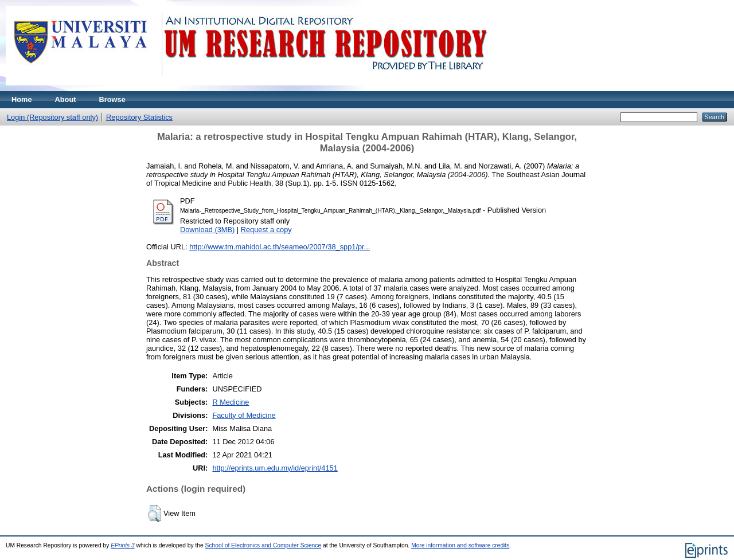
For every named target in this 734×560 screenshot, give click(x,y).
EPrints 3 (123, 545)
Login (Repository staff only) (52, 117)
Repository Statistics (139, 117)
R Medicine (231, 402)
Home (22, 99)
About (66, 99)
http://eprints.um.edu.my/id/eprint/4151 (275, 468)
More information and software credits (460, 545)
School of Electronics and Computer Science (263, 545)
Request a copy (266, 230)
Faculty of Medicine (244, 415)
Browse (112, 99)
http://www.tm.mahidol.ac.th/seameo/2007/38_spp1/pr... (280, 247)
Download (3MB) (207, 230)
